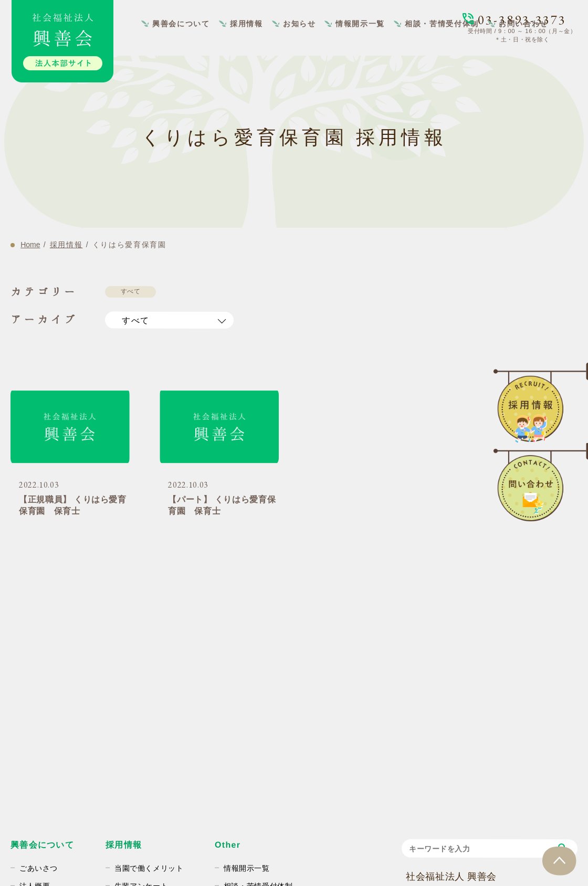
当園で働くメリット (149, 868)
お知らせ (300, 24)
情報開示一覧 (361, 24)
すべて (131, 291)
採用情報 (246, 24)
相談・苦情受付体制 (442, 24)
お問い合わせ (524, 24)
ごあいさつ (39, 868)
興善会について (181, 24)
